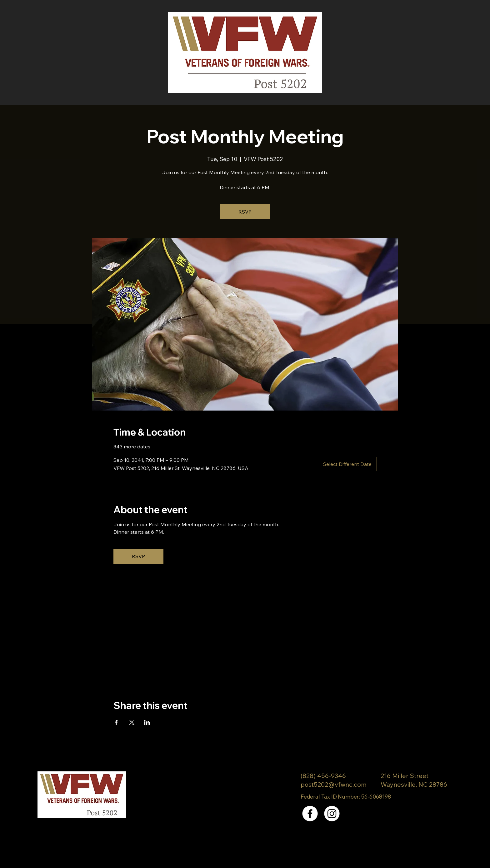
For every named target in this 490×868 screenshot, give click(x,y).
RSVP (245, 212)
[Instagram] (332, 814)
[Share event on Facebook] (116, 722)
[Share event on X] (132, 722)
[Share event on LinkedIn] (147, 722)
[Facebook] (310, 814)
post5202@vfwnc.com (334, 784)
